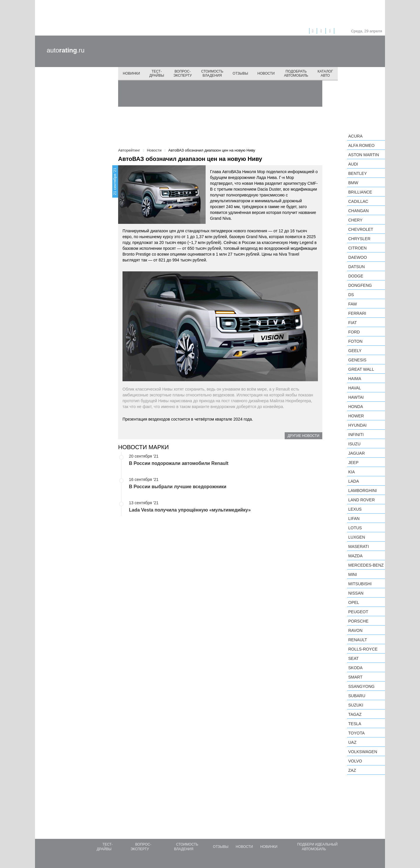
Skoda (355, 668)
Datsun (357, 267)
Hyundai (357, 425)
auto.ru (66, 50)
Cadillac (358, 201)
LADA (354, 481)
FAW (353, 304)
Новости (266, 73)
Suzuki (356, 705)
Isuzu (354, 444)
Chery (355, 220)
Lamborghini (363, 491)
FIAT (352, 323)
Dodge (356, 276)
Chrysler (359, 239)
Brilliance (360, 192)
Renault (358, 640)
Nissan (356, 593)
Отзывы (240, 73)
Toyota (356, 733)
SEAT (353, 658)
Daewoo (358, 257)
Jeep (353, 463)
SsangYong (361, 686)
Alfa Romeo (361, 145)
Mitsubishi (360, 584)
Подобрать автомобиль (296, 73)
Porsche (358, 621)
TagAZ (355, 714)
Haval (355, 388)
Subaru (357, 696)
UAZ (352, 742)
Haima (355, 379)
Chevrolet (361, 229)
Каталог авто (325, 73)
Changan (358, 211)
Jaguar (357, 453)
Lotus (355, 528)
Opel (354, 602)
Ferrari (357, 313)
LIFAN (354, 519)
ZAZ (352, 770)
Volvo (355, 761)
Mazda (355, 556)
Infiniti (356, 435)
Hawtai (356, 397)
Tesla (355, 724)
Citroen (357, 248)
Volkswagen (363, 752)
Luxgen (357, 537)
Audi (353, 164)
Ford (354, 332)
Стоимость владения (212, 73)
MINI (353, 574)
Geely (355, 351)
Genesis (357, 360)
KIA (352, 472)
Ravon (355, 630)
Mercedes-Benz (366, 565)
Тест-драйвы (157, 73)
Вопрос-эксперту (183, 73)
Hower (356, 416)
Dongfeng (360, 285)
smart (355, 677)
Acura (355, 136)
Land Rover (362, 500)
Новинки (131, 73)
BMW (353, 183)
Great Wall (361, 369)
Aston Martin (364, 155)
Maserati (359, 547)
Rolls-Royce (363, 649)
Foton (355, 341)
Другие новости (303, 436)
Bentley (358, 173)
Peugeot (358, 612)
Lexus (355, 509)
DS (351, 295)
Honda (356, 407)
